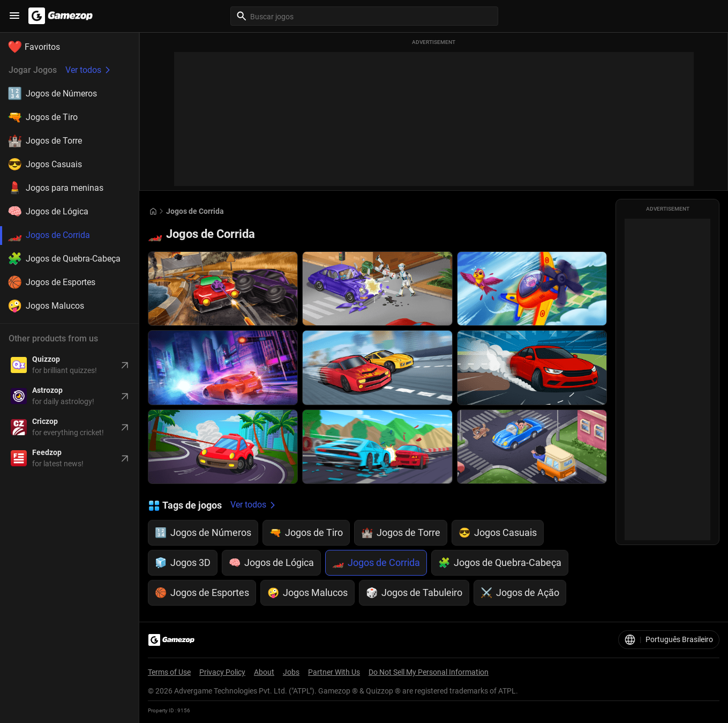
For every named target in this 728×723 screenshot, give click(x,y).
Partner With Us (334, 672)
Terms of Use (169, 672)
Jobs (291, 672)
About (264, 672)
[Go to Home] (153, 211)
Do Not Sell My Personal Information (429, 672)
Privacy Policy (222, 672)
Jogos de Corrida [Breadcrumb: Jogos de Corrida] (195, 211)
